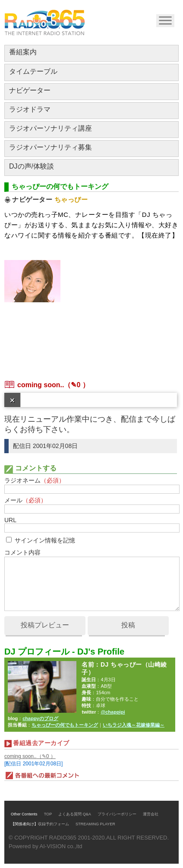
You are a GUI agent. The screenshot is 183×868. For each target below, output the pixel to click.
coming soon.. (41, 385)
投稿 (128, 625)
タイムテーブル (33, 71)
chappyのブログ (40, 718)
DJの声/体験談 (32, 166)
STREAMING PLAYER (95, 824)
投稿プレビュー (45, 625)
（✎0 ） (76, 385)
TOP (48, 814)
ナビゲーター (30, 90)
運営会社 (151, 814)
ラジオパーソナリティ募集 (50, 147)
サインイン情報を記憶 (45, 540)
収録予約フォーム (54, 824)
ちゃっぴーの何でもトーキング (65, 725)
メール (25, 500)
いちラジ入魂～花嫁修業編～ (134, 725)
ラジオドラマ (30, 109)
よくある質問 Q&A (75, 814)
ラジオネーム (35, 480)
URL (10, 520)
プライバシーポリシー (117, 814)
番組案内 (23, 52)
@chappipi (113, 712)
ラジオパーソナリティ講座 (50, 128)
